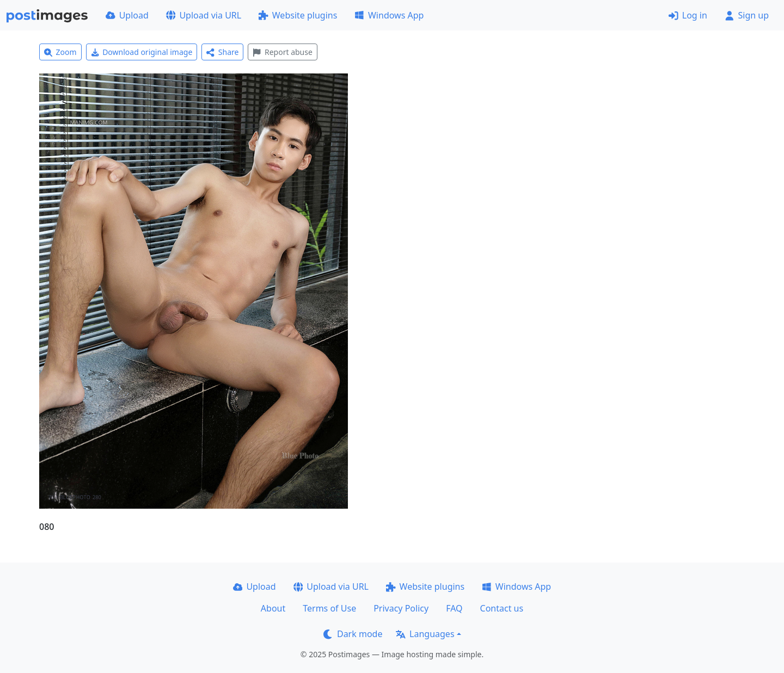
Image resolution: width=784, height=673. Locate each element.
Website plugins (298, 15)
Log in (688, 15)
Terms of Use (329, 608)
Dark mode (353, 634)
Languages (425, 634)
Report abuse (282, 52)
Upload (127, 15)
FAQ (454, 608)
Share (222, 52)
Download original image (142, 52)
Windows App (389, 15)
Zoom (60, 52)
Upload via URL (204, 15)
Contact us (502, 608)
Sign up (747, 15)
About (273, 608)
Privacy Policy (401, 608)
